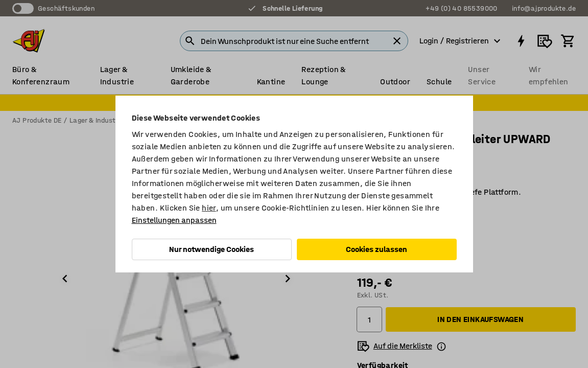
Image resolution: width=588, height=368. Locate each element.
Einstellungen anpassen (174, 220)
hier (209, 208)
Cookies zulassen (377, 249)
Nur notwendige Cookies (211, 249)
